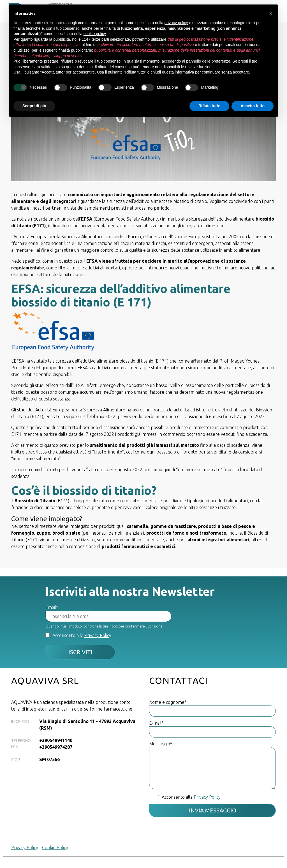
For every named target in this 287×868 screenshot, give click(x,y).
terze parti (100, 39)
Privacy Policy (98, 635)
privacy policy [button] (176, 23)
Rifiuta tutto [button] (210, 106)
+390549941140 (56, 740)
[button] (271, 13)
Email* (52, 607)
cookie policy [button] (95, 34)
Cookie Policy (55, 848)
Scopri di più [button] (34, 106)
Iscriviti (80, 652)
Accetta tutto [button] (253, 106)
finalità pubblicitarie (75, 50)
